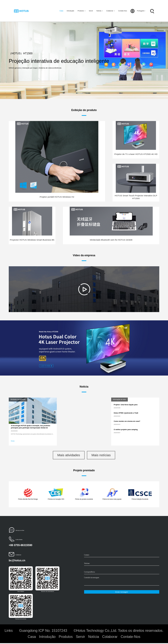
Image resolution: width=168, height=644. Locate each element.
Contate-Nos (123, 11)
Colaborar (111, 11)
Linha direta (19, 540)
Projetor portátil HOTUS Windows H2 (57, 197)
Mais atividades (67, 455)
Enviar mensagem (122, 593)
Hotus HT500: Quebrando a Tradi (126, 413)
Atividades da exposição (18, 399)
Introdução (70, 11)
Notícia (100, 11)
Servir (91, 11)
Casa (61, 11)
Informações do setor (120, 399)
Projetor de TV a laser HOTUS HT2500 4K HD (136, 154)
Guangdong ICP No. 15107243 (43, 631)
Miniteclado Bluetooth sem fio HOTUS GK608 (111, 240)
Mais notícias (102, 455)
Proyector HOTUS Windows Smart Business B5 (32, 240)
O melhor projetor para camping (126, 430)
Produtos (81, 11)
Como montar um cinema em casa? (127, 421)
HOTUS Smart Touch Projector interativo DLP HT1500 (136, 197)
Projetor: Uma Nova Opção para (126, 405)
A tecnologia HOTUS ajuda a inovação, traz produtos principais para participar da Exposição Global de (31, 427)
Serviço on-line (20, 531)
